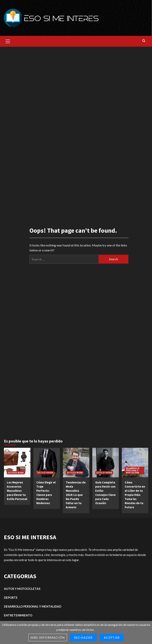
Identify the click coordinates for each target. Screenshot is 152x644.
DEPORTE (11, 598)
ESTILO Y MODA (16, 473)
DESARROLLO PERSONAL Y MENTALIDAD (133, 470)
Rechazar (83, 637)
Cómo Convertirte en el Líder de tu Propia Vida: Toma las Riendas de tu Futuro (135, 495)
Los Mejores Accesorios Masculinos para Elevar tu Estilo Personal (17, 491)
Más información (48, 637)
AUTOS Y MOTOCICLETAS (22, 589)
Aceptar (112, 637)
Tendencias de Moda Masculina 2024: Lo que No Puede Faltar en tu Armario (76, 495)
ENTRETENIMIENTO (18, 615)
